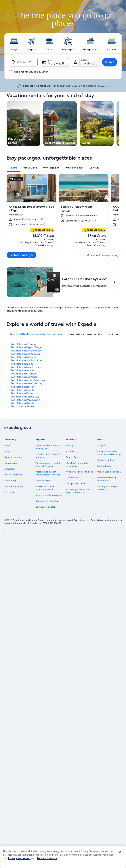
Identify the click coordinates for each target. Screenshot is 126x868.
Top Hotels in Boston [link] (23, 387)
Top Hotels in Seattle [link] (23, 403)
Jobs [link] (7, 451)
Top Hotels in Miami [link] (22, 364)
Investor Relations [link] (13, 475)
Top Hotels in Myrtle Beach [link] (26, 351)
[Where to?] (23, 62)
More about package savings (103, 255)
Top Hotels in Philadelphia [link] (26, 400)
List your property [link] (13, 457)
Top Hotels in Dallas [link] (22, 393)
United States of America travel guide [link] (48, 447)
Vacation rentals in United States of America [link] (48, 464)
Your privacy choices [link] (76, 483)
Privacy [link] (70, 446)
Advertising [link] (10, 481)
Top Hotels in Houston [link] (23, 390)
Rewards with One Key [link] (47, 501)
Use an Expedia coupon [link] (109, 472)
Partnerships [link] (10, 463)
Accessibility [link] (72, 478)
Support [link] (101, 446)
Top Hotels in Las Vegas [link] (24, 377)
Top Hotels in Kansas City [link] (25, 397)
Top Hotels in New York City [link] (27, 383)
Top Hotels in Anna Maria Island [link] (29, 380)
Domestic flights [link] (43, 481)
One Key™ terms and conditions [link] (77, 464)
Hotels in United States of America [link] (48, 456)
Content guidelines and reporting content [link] (78, 491)
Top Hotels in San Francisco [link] (26, 360)
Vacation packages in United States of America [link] (48, 473)
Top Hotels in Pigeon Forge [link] (26, 347)
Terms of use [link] (72, 457)
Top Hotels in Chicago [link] (23, 344)
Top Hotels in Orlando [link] (23, 374)
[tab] (14, 43)
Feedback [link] (9, 492)
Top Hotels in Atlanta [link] (23, 370)
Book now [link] (104, 86)
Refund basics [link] (104, 466)
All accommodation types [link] (48, 495)
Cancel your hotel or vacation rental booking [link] (109, 453)
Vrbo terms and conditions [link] (80, 472)
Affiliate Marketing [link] (14, 486)
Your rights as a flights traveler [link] (108, 488)
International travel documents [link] (107, 479)
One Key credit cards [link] (46, 507)
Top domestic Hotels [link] (23, 406)
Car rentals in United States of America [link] (45, 488)
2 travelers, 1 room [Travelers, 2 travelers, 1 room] (89, 63)
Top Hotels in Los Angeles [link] (25, 354)
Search (110, 62)
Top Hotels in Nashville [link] (24, 357)
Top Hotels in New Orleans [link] (26, 367)
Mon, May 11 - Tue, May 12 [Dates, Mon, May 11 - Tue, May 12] (58, 63)
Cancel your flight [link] (106, 460)
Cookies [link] (70, 451)
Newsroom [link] (10, 469)
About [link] (7, 446)
